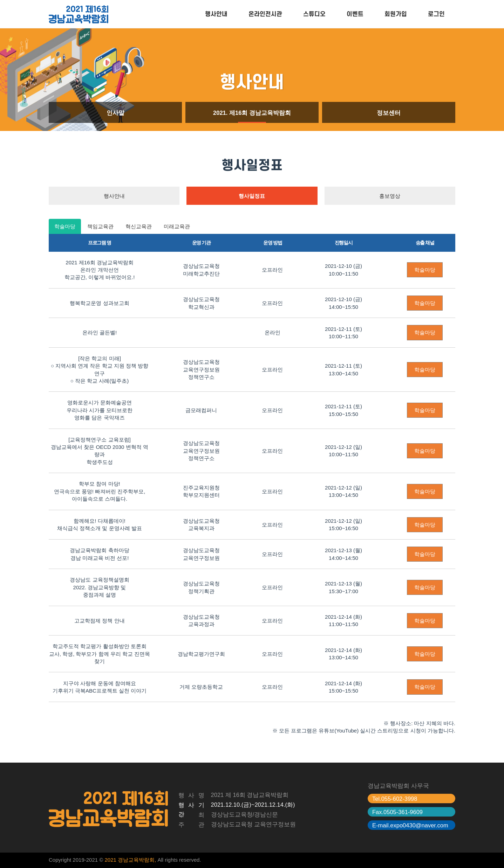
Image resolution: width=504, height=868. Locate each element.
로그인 (436, 14)
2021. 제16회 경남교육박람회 (252, 113)
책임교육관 (100, 226)
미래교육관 (177, 226)
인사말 (115, 113)
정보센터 (389, 113)
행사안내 (216, 14)
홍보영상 (390, 196)
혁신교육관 (139, 226)
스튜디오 (314, 14)
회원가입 (396, 14)
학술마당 (65, 226)
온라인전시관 (265, 14)
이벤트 (355, 14)
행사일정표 (252, 196)
